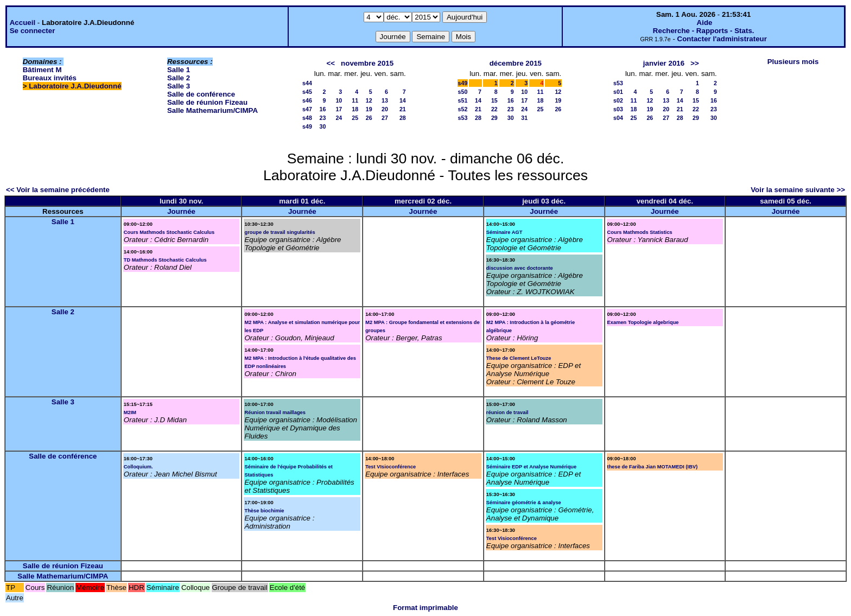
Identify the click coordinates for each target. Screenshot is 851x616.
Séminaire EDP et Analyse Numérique (531, 467)
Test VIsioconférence (390, 467)
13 (385, 100)
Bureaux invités (50, 78)
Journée (181, 211)
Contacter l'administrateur (722, 39)
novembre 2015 (367, 63)
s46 (307, 100)
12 (369, 100)
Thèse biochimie (264, 511)
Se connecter (33, 31)
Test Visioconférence (512, 538)
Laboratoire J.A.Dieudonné (75, 86)
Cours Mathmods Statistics (640, 232)
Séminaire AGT (504, 232)
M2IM (130, 412)
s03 (618, 109)
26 (369, 118)
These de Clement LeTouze (519, 358)
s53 (463, 118)
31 (524, 118)
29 (494, 118)
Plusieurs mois (793, 62)
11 (355, 100)
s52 (463, 109)
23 (322, 118)
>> (695, 63)
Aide (705, 23)
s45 (307, 92)
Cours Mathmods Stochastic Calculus (169, 232)
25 (355, 118)
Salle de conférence (201, 94)
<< (331, 63)
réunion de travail (507, 412)
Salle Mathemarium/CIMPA (212, 110)
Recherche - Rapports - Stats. (704, 31)
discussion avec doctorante (520, 268)
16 (322, 109)
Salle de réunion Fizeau (207, 102)
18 (355, 109)
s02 (618, 100)
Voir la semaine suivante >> (798, 190)
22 (494, 109)
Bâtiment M (42, 70)
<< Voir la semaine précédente (58, 190)
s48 (307, 118)
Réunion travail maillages (275, 412)
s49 (307, 126)
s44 (307, 83)
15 (494, 100)
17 (339, 109)
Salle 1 (179, 70)
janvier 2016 (664, 63)
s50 (463, 92)
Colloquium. (138, 467)
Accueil (23, 23)
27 (385, 118)
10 (339, 100)
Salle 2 (179, 78)
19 (369, 109)
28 (403, 118)
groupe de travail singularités (280, 232)
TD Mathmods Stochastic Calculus (165, 260)
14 (403, 100)
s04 (618, 118)
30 (322, 126)
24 (339, 118)
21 (403, 109)
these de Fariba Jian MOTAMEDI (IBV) (653, 467)
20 (385, 109)
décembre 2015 (516, 63)
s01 (618, 92)
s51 (463, 100)
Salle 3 (179, 86)
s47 (307, 109)
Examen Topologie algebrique (643, 322)
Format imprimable (426, 608)
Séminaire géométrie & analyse (524, 503)
